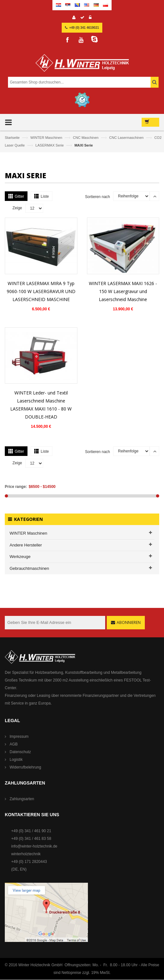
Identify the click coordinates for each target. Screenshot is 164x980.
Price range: (16, 487)
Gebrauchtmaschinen (29, 568)
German (96, 5)
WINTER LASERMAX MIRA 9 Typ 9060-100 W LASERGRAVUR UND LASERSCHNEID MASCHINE (41, 291)
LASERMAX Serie (50, 145)
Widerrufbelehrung (25, 767)
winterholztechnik (26, 854)
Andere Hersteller (26, 545)
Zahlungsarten (22, 799)
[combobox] (81, 82)
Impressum (19, 737)
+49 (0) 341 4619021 (84, 28)
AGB (14, 744)
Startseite (13, 138)
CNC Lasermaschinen (127, 138)
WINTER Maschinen (47, 138)
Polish (105, 5)
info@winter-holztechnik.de (34, 846)
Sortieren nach (98, 197)
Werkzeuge (20, 557)
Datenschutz (20, 752)
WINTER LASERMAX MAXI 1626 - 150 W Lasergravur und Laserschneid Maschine (123, 291)
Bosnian (77, 5)
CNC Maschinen (86, 138)
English (87, 5)
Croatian (59, 5)
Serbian (68, 5)
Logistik (16, 760)
